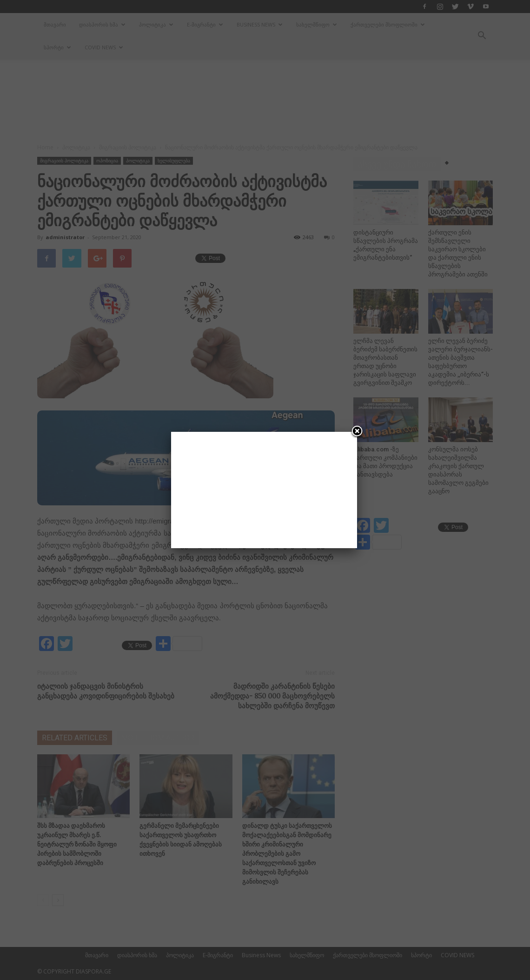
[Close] (357, 432)
